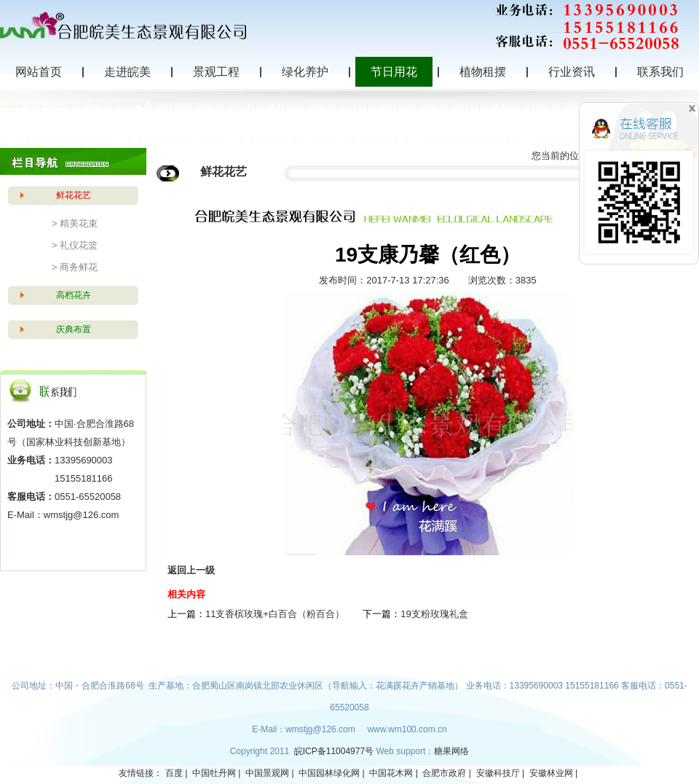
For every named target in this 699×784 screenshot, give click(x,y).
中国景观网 (267, 773)
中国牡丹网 (214, 773)
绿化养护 (305, 72)
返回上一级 (191, 570)
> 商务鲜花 (75, 267)
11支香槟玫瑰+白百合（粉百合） (275, 614)
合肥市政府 (444, 773)
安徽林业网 (551, 773)
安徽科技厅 (498, 773)
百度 (174, 773)
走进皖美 (127, 72)
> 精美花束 (75, 223)
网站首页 (39, 72)
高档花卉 (74, 295)
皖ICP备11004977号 (335, 751)
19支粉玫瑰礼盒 (434, 614)
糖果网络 (451, 751)
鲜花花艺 (74, 195)
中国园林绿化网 (329, 773)
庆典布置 (74, 329)
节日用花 (394, 72)
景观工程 (216, 72)
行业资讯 (572, 72)
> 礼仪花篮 (75, 245)
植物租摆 (483, 72)
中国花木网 (391, 773)
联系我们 (660, 72)
